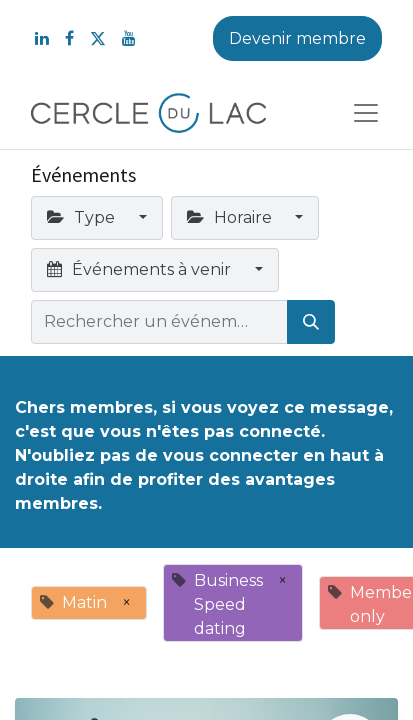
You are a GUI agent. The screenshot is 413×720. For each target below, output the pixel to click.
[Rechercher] (311, 322)
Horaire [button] (231, 217)
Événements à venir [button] (141, 269)
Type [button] (83, 217)
